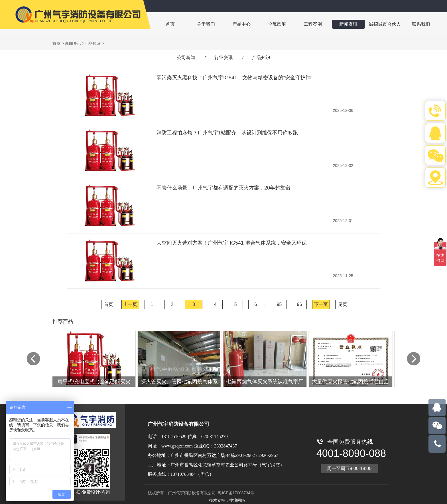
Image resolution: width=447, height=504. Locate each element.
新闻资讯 (344, 24)
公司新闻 (186, 58)
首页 (170, 24)
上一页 (130, 304)
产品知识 (92, 43)
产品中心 (239, 24)
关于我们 (205, 24)
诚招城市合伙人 (380, 24)
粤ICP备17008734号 (235, 493)
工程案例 (309, 24)
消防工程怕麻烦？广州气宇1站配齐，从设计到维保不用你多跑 (227, 133)
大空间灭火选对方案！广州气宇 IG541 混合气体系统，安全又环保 (232, 243)
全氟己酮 (274, 24)
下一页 (321, 304)
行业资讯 (223, 58)
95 (279, 304)
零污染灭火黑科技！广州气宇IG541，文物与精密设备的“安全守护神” (234, 78)
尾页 (343, 304)
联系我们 (416, 24)
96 (300, 304)
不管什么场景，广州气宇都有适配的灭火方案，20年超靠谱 (223, 188)
